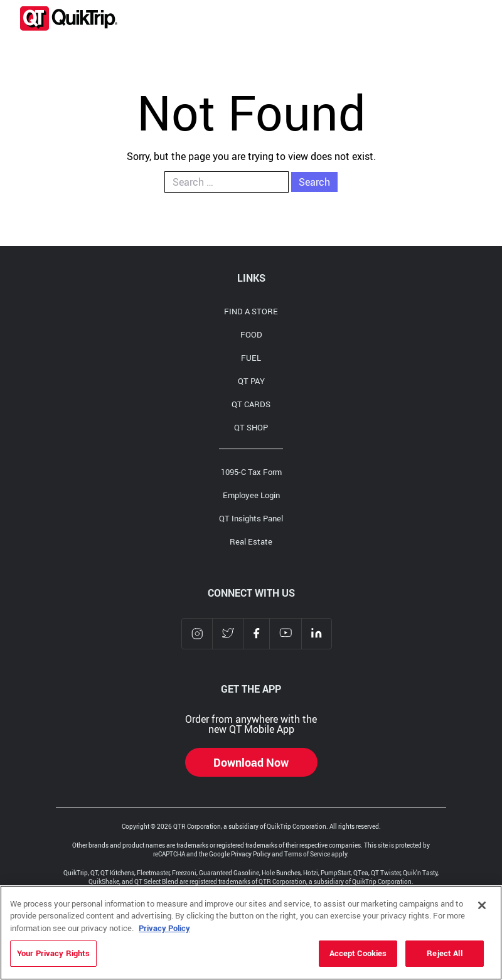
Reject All (444, 953)
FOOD (251, 334)
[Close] (482, 905)
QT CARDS (251, 404)
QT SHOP (251, 427)
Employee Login (251, 495)
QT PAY (251, 381)
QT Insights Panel (251, 518)
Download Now (251, 762)
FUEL (251, 358)
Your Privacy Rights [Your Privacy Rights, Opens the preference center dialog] (53, 953)
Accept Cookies (358, 953)
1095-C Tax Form (251, 472)
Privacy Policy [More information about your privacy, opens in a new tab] (164, 928)
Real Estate (251, 541)
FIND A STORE (251, 311)
